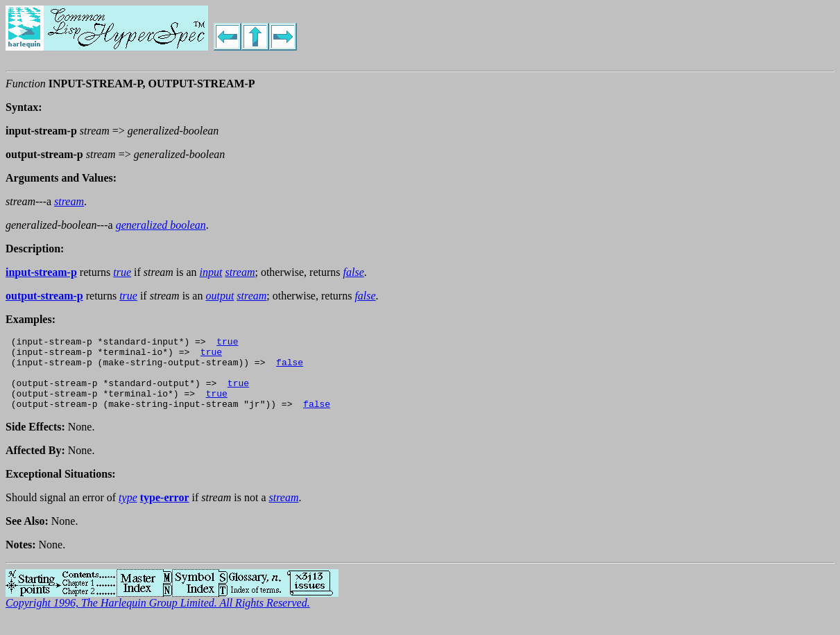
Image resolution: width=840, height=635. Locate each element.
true (227, 343)
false (290, 368)
